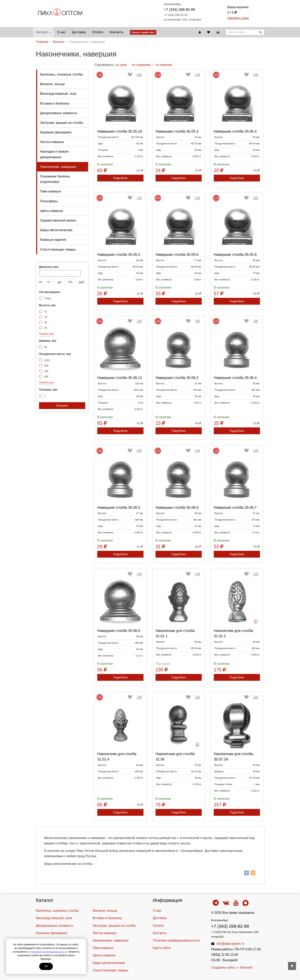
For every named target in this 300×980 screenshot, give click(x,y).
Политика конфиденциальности (177, 940)
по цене (121, 65)
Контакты (117, 32)
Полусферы (49, 201)
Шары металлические (56, 230)
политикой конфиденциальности (49, 952)
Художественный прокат (58, 220)
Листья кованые (52, 142)
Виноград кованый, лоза (58, 94)
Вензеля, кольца (52, 84)
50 (46, 322)
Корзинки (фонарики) (56, 132)
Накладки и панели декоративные (54, 154)
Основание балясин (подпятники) (55, 179)
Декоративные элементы (59, 113)
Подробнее (120, 178)
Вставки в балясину (55, 103)
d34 (46, 371)
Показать (62, 406)
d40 (46, 377)
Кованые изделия (53, 240)
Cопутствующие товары (58, 249)
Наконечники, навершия (58, 167)
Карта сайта (162, 948)
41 (46, 312)
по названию (143, 65)
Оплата (98, 32)
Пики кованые (51, 191)
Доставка (79, 32)
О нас (61, 32)
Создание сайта (223, 967)
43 (46, 317)
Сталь (48, 298)
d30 (46, 366)
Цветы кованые (52, 211)
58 (46, 347)
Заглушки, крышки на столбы (62, 123)
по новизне (164, 65)
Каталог (44, 32)
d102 (47, 360)
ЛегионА (246, 967)
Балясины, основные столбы (62, 74)
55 (46, 328)
